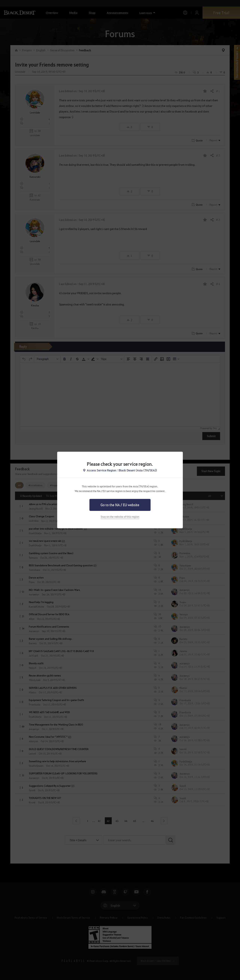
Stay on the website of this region (120, 516)
